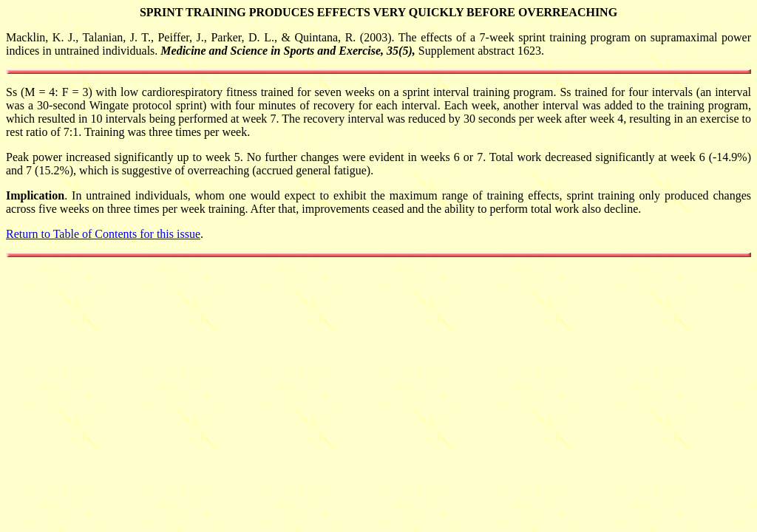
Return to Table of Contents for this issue (103, 234)
